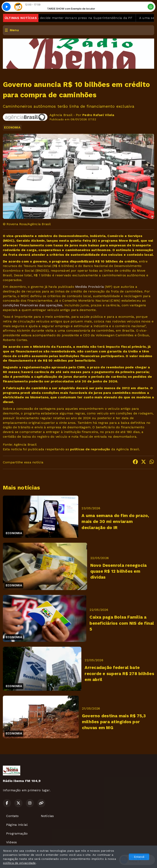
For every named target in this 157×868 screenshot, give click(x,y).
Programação (17, 833)
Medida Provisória (90, 287)
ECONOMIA (12, 127)
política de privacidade (19, 863)
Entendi (139, 857)
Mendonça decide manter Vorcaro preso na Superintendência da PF (80, 18)
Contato (12, 816)
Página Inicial (17, 825)
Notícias (47, 816)
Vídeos (11, 842)
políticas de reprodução (90, 449)
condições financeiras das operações (33, 305)
